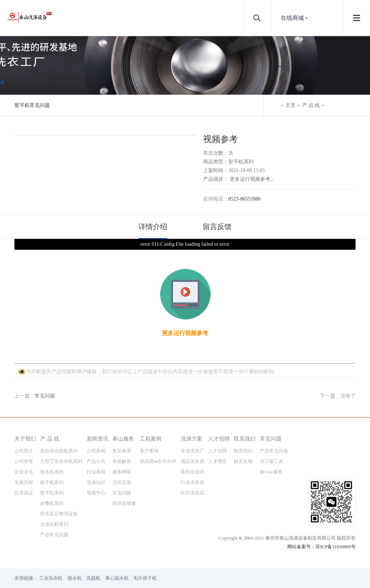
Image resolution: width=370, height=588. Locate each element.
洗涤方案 (192, 439)
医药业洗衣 (192, 472)
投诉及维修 (124, 503)
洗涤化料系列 (54, 524)
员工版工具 (272, 461)
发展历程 (24, 482)
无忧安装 (122, 482)
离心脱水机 (117, 578)
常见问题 (45, 396)
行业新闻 (96, 472)
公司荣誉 (24, 461)
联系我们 (245, 439)
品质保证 (24, 493)
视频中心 (96, 493)
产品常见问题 (54, 535)
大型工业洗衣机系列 (61, 461)
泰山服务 (123, 439)
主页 (291, 105)
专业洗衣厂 (192, 451)
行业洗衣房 (192, 482)
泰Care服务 (271, 472)
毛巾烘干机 (145, 578)
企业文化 (24, 472)
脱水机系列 (52, 472)
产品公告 (96, 461)
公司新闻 (96, 451)
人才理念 (218, 461)
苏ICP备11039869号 (335, 547)
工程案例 (151, 439)
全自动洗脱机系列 (59, 451)
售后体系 (122, 451)
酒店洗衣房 (192, 461)
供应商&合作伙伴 (158, 461)
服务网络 (122, 472)
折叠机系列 (52, 503)
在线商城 (292, 18)
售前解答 (122, 461)
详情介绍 (153, 227)
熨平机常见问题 (32, 105)
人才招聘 (219, 439)
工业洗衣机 (51, 578)
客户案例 (149, 451)
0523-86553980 (244, 199)
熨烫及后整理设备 (59, 514)
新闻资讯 (98, 439)
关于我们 (25, 439)
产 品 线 (311, 105)
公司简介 (24, 451)
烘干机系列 (52, 482)
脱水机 (75, 578)
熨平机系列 (52, 493)
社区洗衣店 (192, 493)
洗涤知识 (96, 482)
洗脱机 (93, 578)
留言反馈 (217, 227)
